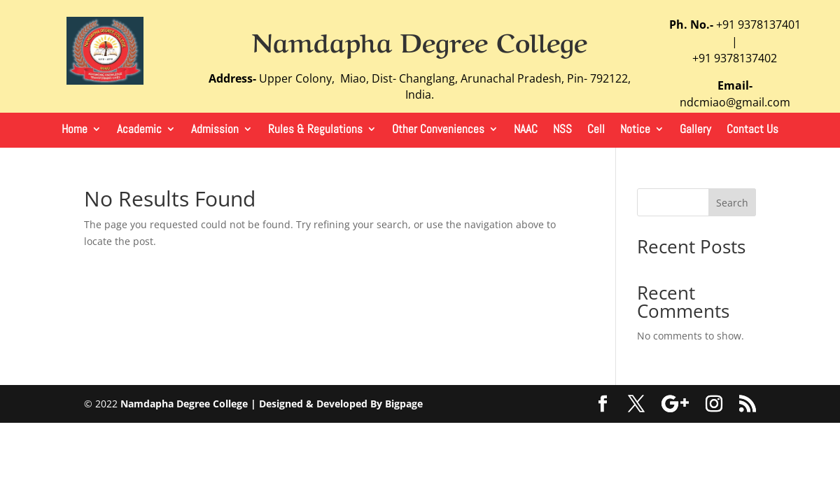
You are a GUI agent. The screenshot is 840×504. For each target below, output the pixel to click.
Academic (139, 130)
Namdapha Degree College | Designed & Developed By (253, 404)
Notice (635, 130)
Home (75, 130)
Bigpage (404, 404)
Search (732, 203)
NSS (562, 130)
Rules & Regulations (315, 130)
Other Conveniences (438, 130)
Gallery (695, 130)
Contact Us (752, 130)
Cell (596, 130)
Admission (215, 130)
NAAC (526, 130)
